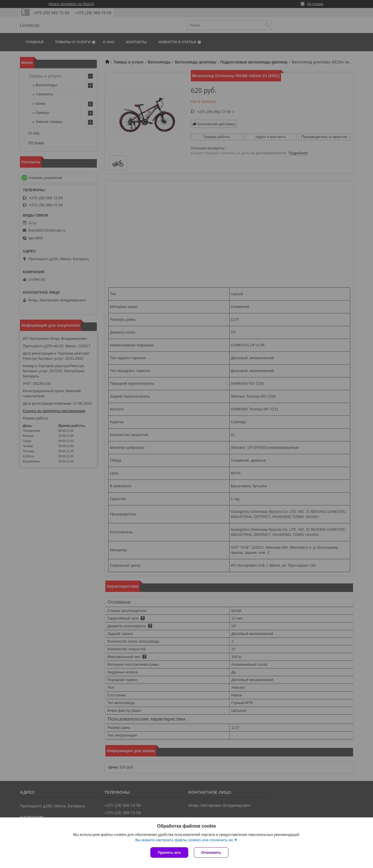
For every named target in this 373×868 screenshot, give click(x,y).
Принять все (169, 852)
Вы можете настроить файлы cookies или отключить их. (185, 840)
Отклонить (211, 852)
